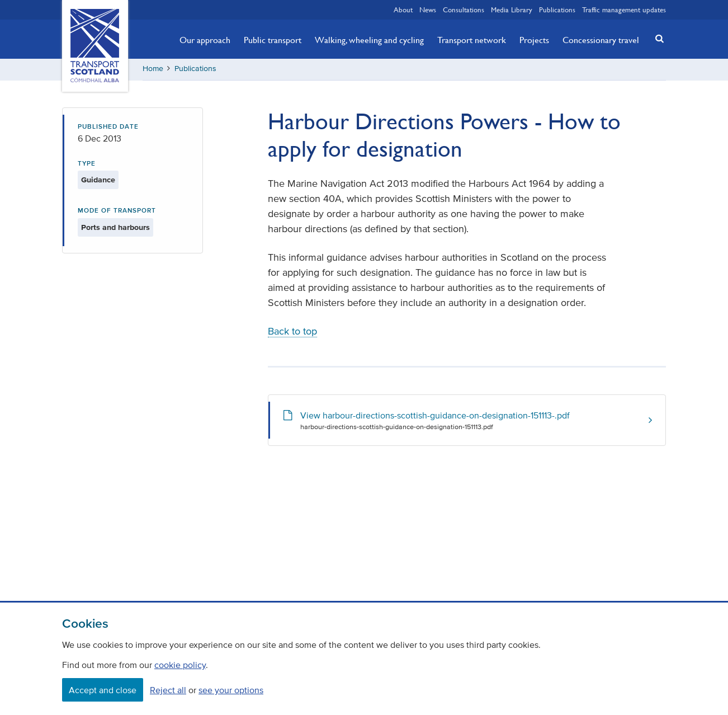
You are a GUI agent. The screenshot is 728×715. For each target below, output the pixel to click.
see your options (231, 690)
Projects (534, 40)
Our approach (205, 40)
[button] (656, 38)
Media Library (512, 10)
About (403, 10)
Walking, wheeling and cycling (369, 40)
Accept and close (103, 690)
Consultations (464, 10)
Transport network (472, 40)
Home (153, 70)
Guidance (98, 181)
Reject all (168, 690)
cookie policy (180, 665)
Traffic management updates (624, 10)
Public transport (273, 40)
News (428, 10)
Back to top (292, 332)
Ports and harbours (115, 229)
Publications (557, 10)
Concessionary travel (601, 40)
